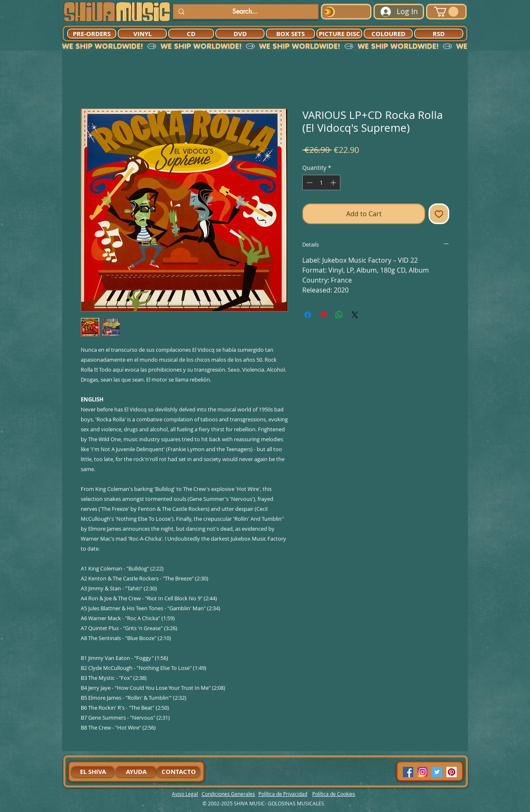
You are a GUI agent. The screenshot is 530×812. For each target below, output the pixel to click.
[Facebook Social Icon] (408, 772)
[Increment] (334, 182)
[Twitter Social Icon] (437, 772)
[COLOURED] (388, 34)
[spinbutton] (321, 182)
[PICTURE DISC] (339, 34)
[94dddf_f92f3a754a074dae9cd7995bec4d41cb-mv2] (423, 772)
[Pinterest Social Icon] (452, 772)
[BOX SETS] (290, 34)
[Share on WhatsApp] (339, 315)
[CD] (191, 34)
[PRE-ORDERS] (92, 34)
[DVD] (240, 34)
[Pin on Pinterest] (323, 315)
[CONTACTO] (178, 772)
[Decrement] (309, 182)
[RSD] (439, 34)
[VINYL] (142, 34)
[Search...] (245, 12)
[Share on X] (355, 315)
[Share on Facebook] (308, 315)
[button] (446, 12)
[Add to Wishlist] (439, 214)
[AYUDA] (136, 772)
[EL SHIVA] (93, 772)
